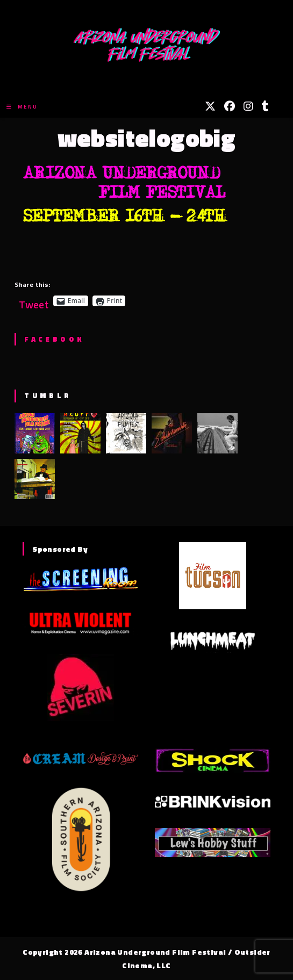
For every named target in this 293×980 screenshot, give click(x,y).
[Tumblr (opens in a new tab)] (265, 106)
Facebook (54, 339)
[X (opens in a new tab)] (210, 106)
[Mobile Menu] (22, 107)
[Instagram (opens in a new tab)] (248, 106)
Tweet (34, 301)
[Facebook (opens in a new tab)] (230, 106)
